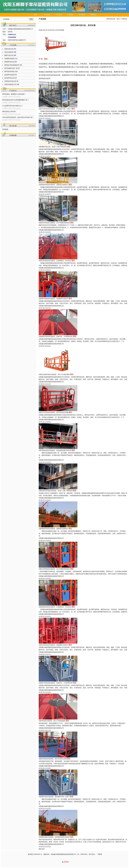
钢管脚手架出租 (9, 62)
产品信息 (47, 15)
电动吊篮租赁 (9, 52)
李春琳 (100, 854)
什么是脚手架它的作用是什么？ (13, 106)
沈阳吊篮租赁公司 (10, 84)
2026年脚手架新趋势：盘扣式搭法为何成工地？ (18, 117)
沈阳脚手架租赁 (9, 59)
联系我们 (94, 15)
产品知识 (70, 15)
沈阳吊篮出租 (9, 49)
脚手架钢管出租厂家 (11, 68)
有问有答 (82, 15)
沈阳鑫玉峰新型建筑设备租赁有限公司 (51, 116)
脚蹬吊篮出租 (9, 55)
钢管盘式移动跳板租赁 (12, 65)
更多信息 (42, 849)
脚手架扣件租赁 (9, 71)
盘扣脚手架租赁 (9, 75)
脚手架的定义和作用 (9, 112)
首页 (35, 15)
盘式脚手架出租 (9, 78)
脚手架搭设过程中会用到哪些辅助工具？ (16, 100)
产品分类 (59, 15)
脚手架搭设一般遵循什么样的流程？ (14, 94)
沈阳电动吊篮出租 (10, 81)
